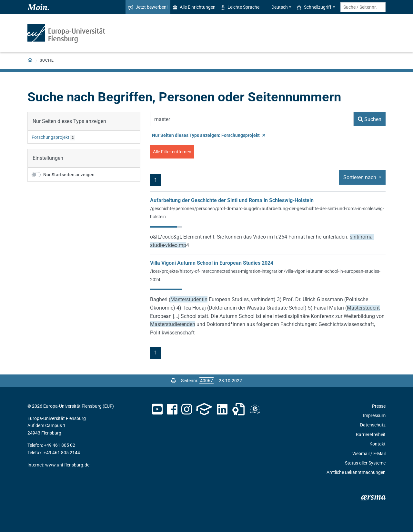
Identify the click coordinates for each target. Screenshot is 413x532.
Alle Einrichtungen (194, 7)
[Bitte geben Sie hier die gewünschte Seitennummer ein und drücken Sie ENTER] (206, 381)
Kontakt (378, 444)
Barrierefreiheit (371, 435)
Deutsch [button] (276, 7)
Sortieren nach (360, 177)
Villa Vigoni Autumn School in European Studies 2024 (212, 263)
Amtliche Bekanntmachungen (356, 472)
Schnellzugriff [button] (314, 7)
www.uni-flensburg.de (67, 465)
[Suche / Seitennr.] (363, 7)
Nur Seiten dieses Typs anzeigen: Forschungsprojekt (209, 135)
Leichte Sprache (240, 7)
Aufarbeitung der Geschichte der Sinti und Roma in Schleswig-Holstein (232, 200)
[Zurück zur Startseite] (30, 61)
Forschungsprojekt (50, 137)
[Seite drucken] (174, 381)
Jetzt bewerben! (148, 7)
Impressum (374, 415)
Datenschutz (373, 425)
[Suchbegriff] (252, 119)
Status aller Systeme (365, 463)
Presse (379, 406)
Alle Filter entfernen (172, 152)
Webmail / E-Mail (369, 454)
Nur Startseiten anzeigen (69, 175)
